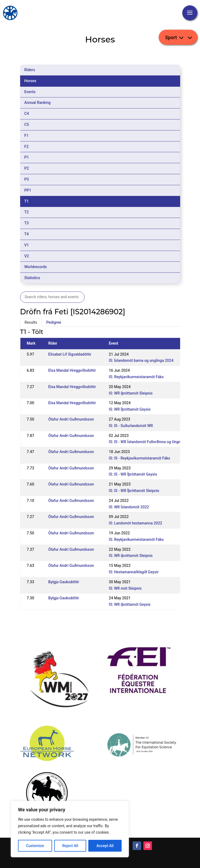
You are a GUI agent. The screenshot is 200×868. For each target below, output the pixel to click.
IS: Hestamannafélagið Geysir (134, 572)
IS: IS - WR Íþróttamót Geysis (133, 474)
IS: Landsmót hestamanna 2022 (135, 523)
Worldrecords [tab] (36, 267)
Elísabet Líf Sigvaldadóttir (70, 354)
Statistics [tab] (32, 278)
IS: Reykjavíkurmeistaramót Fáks (136, 377)
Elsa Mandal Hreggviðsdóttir (72, 370)
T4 (27, 234)
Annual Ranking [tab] (38, 103)
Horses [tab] (30, 81)
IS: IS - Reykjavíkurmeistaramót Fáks (139, 458)
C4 (27, 114)
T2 (27, 212)
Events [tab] (30, 92)
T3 (27, 223)
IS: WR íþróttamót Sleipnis (131, 393)
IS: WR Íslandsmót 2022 (129, 507)
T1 (27, 201)
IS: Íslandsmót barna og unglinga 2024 (141, 360)
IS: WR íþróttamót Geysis (130, 604)
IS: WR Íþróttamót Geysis (130, 409)
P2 (27, 168)
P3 (27, 179)
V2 (27, 256)
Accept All (105, 846)
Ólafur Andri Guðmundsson (71, 419)
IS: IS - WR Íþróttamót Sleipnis (134, 491)
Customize (35, 846)
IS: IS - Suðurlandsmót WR (131, 426)
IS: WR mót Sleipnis (125, 588)
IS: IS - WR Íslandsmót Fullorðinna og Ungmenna (149, 442)
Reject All (70, 846)
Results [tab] (31, 322)
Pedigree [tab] (54, 322)
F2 (27, 147)
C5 (27, 125)
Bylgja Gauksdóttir (64, 582)
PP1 (28, 190)
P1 (27, 157)
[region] (70, 829)
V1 (27, 245)
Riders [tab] (30, 70)
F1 (27, 136)
